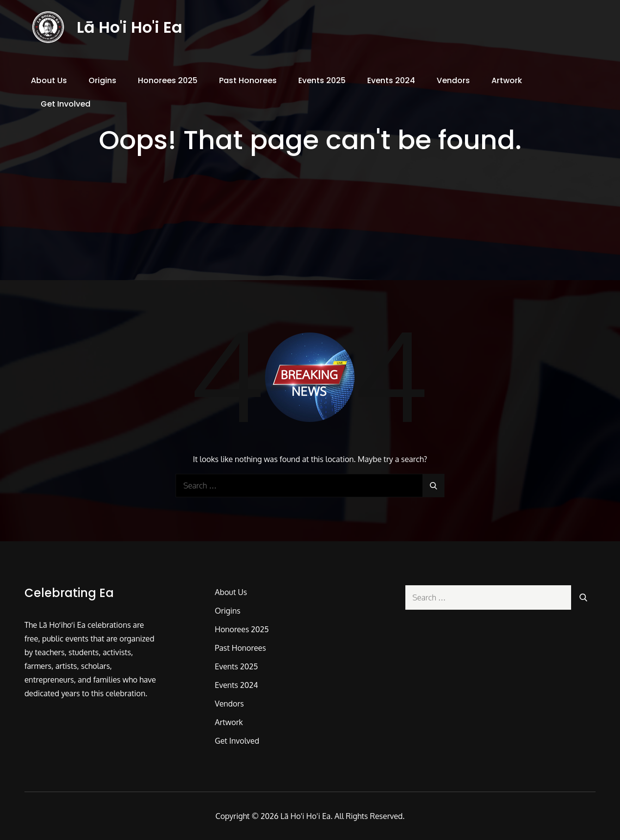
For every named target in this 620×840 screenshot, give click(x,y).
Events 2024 (391, 82)
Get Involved (66, 106)
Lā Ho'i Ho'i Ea (130, 28)
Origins (102, 82)
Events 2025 (322, 82)
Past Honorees (248, 82)
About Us (49, 82)
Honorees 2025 (168, 82)
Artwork (507, 82)
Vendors (453, 82)
